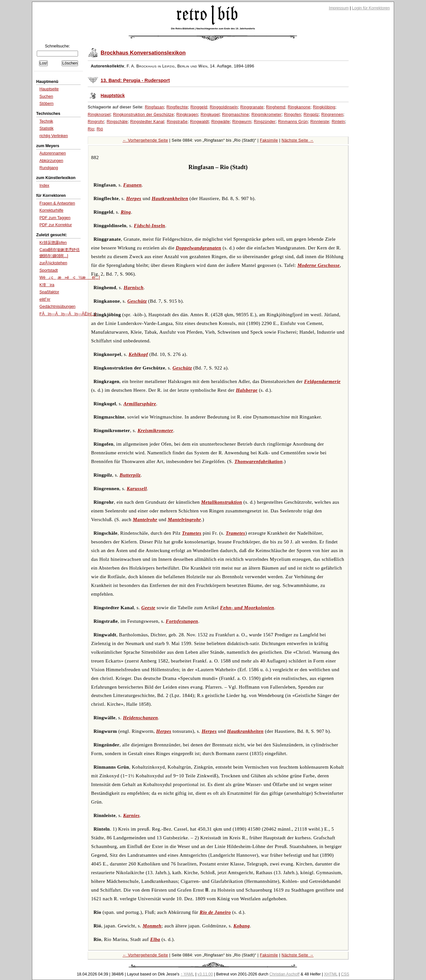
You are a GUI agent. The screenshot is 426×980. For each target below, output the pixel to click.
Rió (100, 129)
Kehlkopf (138, 354)
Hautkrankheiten (170, 198)
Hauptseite (49, 89)
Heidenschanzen (140, 718)
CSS (345, 974)
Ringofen (293, 115)
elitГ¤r (45, 299)
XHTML (331, 974)
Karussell (137, 489)
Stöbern (46, 104)
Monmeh (152, 926)
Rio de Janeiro (215, 912)
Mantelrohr (145, 520)
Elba (155, 939)
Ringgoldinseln (224, 107)
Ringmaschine (236, 115)
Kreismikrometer (155, 430)
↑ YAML (188, 974)
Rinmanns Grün (293, 122)
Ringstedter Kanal (147, 122)
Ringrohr (96, 122)
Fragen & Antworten (57, 203)
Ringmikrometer (267, 115)
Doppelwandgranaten (198, 248)
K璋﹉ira (47, 285)
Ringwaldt (199, 122)
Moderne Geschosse (318, 265)
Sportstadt (49, 270)
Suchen (46, 96)
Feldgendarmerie (322, 381)
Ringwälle (220, 122)
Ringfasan (154, 107)
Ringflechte (177, 107)
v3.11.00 (205, 974)
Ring (126, 212)
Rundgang (49, 168)
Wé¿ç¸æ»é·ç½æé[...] (69, 278)
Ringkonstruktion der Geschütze (143, 115)
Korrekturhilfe (51, 210)
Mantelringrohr (184, 520)
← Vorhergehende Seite (145, 140)
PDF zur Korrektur (56, 225)
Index (44, 186)
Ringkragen (187, 115)
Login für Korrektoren (371, 8)
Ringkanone (299, 107)
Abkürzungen (51, 161)
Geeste (148, 608)
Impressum (339, 8)
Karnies (131, 815)
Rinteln (338, 122)
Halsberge (247, 390)
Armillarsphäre (140, 404)
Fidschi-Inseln (149, 226)
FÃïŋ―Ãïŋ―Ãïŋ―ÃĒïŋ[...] (68, 314)
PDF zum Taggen (55, 218)
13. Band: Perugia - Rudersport (135, 80)
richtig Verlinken (54, 136)
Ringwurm (242, 122)
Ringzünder (265, 122)
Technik (46, 121)
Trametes (192, 533)
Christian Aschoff (284, 974)
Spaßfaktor (49, 292)
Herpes (134, 198)
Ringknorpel (99, 115)
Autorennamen (53, 153)
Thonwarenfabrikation (259, 461)
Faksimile (269, 140)
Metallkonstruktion (222, 502)
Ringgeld (199, 107)
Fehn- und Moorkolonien (247, 608)
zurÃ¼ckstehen (53, 263)
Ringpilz (311, 115)
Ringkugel (210, 115)
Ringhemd (276, 107)
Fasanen (132, 185)
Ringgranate (252, 107)
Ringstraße (177, 122)
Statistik (46, 128)
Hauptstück (113, 96)
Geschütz (137, 301)
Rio (91, 129)
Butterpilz (130, 475)
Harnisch (134, 288)
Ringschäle (117, 122)
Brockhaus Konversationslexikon (143, 53)
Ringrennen (332, 115)
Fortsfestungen (182, 621)
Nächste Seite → (297, 140)
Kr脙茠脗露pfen (53, 243)
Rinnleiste (320, 122)
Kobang (242, 926)
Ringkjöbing (324, 107)
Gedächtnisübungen (57, 307)
